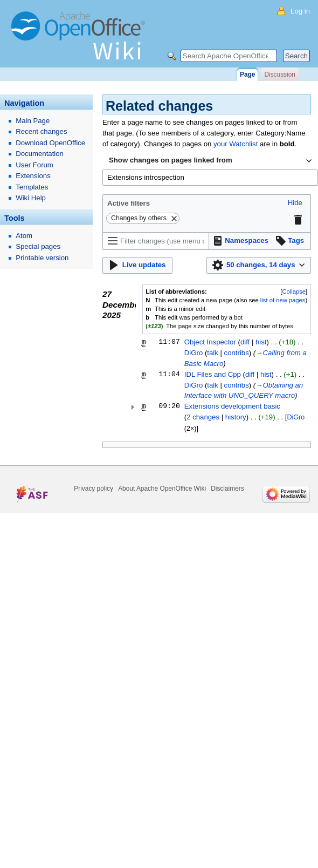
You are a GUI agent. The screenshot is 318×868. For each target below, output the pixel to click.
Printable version (42, 258)
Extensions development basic (232, 406)
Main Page (33, 121)
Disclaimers (227, 489)
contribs (237, 353)
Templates (32, 187)
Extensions (33, 176)
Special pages (38, 246)
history (236, 417)
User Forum (34, 165)
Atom (24, 236)
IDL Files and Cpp (213, 374)
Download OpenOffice (50, 143)
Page (247, 74)
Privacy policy (94, 489)
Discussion (279, 74)
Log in (300, 11)
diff (245, 342)
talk (213, 353)
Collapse (294, 291)
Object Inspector (210, 342)
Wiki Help (31, 198)
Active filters (129, 203)
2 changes (203, 417)
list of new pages (283, 300)
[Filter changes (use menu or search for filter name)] (156, 241)
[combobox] (210, 161)
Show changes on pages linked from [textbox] (171, 160)
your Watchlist (236, 144)
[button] (295, 203)
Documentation (40, 154)
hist (261, 342)
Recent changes (41, 131)
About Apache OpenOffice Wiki (162, 489)
